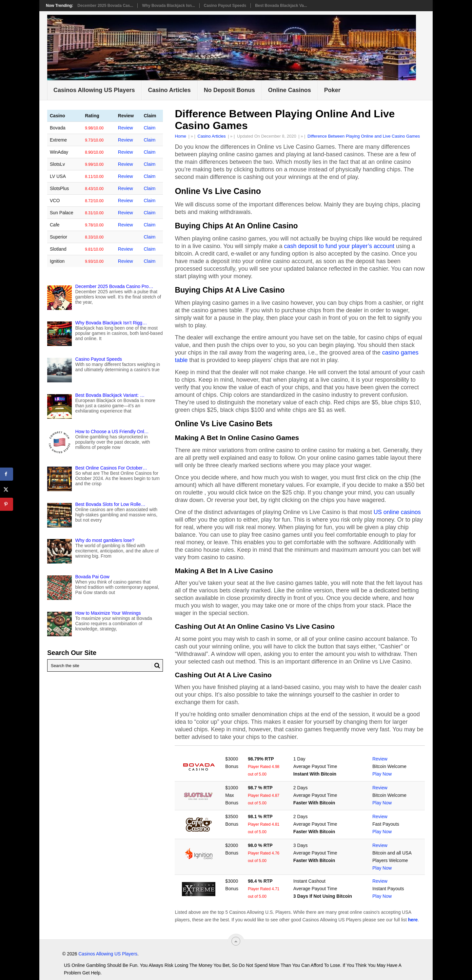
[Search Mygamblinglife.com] (105, 665)
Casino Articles (169, 90)
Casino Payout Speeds (225, 6)
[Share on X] (7, 489)
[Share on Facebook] (7, 474)
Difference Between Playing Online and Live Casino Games (364, 136)
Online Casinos (290, 90)
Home (180, 136)
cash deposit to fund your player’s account (339, 246)
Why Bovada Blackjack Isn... (168, 6)
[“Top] (236, 941)
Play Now (382, 774)
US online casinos (397, 512)
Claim (149, 128)
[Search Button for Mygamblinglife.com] (156, 665)
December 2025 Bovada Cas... (105, 6)
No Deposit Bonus (229, 90)
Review (380, 759)
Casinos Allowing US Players (94, 90)
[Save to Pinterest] (7, 504)
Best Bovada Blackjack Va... (281, 6)
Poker (332, 90)
